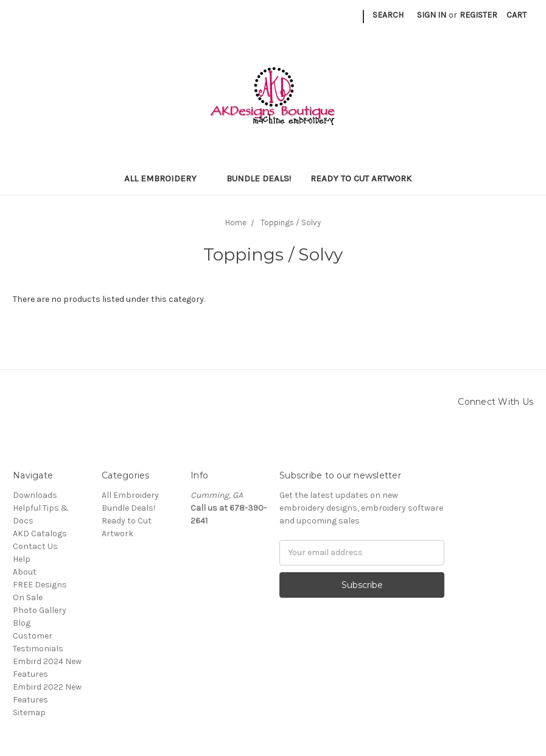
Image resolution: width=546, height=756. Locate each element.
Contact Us (35, 546)
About (25, 572)
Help (22, 559)
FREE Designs (40, 585)
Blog (22, 623)
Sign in (432, 15)
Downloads (35, 495)
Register (478, 15)
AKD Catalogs (40, 534)
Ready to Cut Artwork (366, 178)
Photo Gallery (40, 610)
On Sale (28, 597)
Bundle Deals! (259, 178)
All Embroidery (166, 178)
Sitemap (29, 712)
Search (388, 15)
